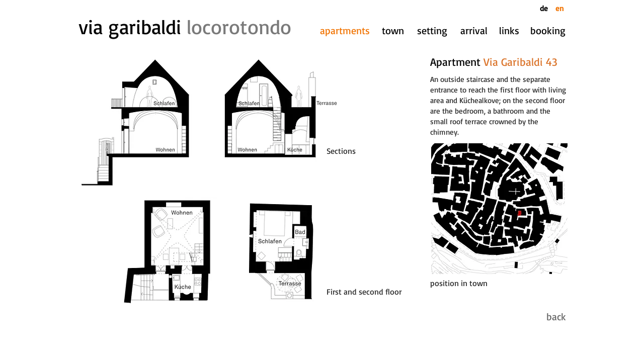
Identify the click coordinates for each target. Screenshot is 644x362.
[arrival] (474, 31)
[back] (547, 317)
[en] (559, 8)
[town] (393, 31)
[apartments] (345, 31)
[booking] (548, 31)
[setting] (432, 31)
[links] (509, 31)
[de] (546, 8)
